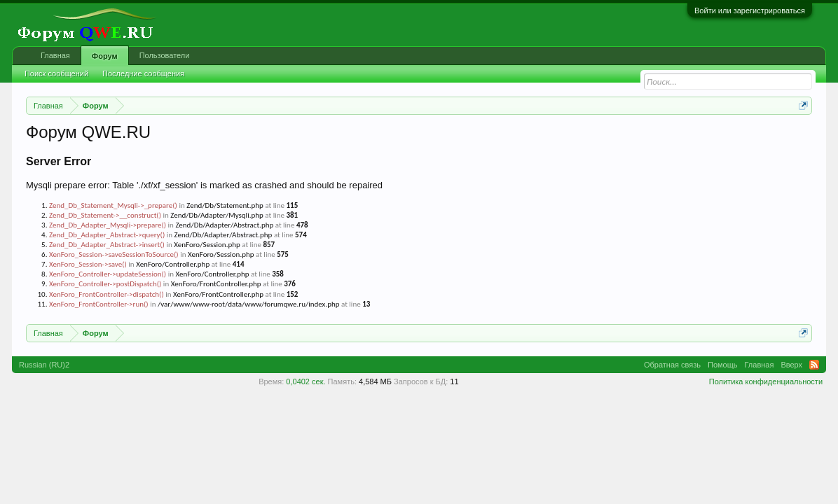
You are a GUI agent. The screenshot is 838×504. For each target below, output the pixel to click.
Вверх (791, 365)
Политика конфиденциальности (766, 381)
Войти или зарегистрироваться (750, 10)
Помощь (723, 365)
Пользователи (165, 55)
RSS (814, 365)
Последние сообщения (143, 73)
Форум (105, 56)
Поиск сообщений (56, 73)
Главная (55, 55)
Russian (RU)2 (44, 365)
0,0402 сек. (305, 381)
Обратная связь (672, 365)
